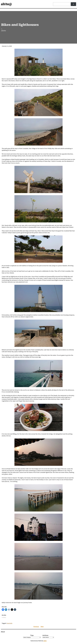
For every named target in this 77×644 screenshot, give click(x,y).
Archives (45, 635)
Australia (10, 623)
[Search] (73, 4)
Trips (32, 635)
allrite (45, 641)
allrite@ (6, 4)
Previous (36, 627)
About (3, 632)
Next (42, 627)
